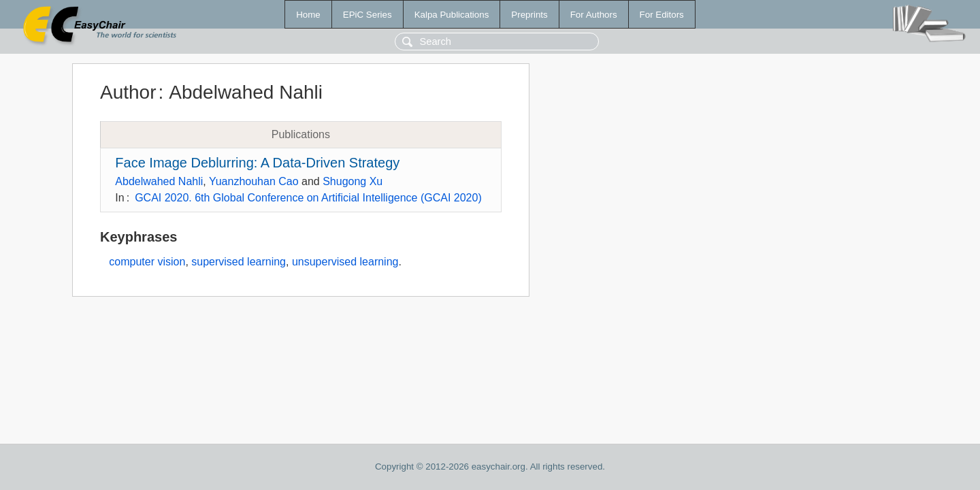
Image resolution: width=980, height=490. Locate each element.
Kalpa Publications (452, 15)
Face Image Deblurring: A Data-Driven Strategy (257, 163)
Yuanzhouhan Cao (254, 181)
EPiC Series (367, 15)
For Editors (662, 15)
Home (308, 15)
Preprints (529, 15)
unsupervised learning (345, 262)
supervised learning (239, 262)
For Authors (594, 15)
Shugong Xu (353, 181)
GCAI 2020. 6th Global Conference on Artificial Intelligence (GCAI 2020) (308, 198)
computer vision (147, 262)
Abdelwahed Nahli (159, 181)
